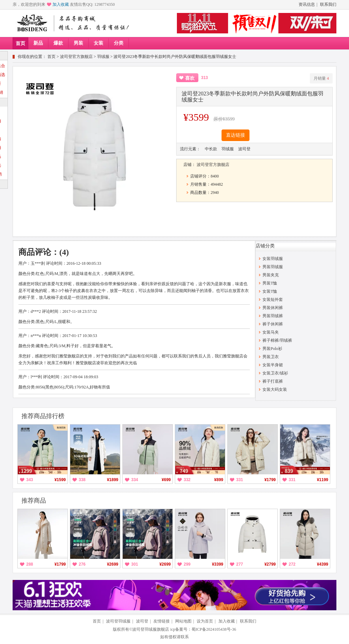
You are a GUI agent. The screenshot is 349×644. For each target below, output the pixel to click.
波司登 (142, 621)
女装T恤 (270, 291)
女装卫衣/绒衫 (275, 373)
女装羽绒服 (273, 259)
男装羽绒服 (273, 267)
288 (30, 564)
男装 (78, 43)
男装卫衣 (271, 357)
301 (135, 564)
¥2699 (113, 564)
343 (30, 480)
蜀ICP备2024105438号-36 (214, 629)
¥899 (219, 480)
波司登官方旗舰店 (76, 57)
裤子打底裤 (273, 381)
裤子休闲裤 (273, 324)
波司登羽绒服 (118, 621)
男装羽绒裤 (273, 316)
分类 (119, 43)
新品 (38, 43)
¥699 (166, 480)
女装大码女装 (275, 389)
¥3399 (218, 564)
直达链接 (236, 135)
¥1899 (113, 480)
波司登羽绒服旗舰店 (151, 629)
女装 (98, 43)
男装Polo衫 (272, 349)
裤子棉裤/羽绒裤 (277, 340)
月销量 (321, 78)
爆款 (58, 43)
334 (135, 480)
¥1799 (270, 480)
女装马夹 (271, 332)
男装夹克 (271, 275)
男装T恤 (270, 283)
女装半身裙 (273, 365)
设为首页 (205, 621)
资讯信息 (307, 4)
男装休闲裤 (273, 308)
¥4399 (323, 564)
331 (240, 480)
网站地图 (183, 621)
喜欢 (190, 78)
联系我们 (328, 4)
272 (292, 564)
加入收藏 (61, 4)
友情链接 (162, 621)
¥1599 (60, 480)
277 (240, 564)
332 (187, 480)
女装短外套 (273, 300)
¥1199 (323, 480)
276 (82, 564)
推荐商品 (34, 501)
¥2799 (270, 564)
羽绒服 (103, 57)
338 (82, 480)
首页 (20, 43)
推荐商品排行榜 (43, 416)
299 (187, 564)
